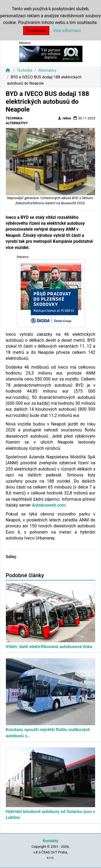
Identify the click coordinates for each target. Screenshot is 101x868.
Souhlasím (36, 31)
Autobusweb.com (49, 505)
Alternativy (47, 70)
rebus (64, 118)
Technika (25, 70)
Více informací (67, 31)
